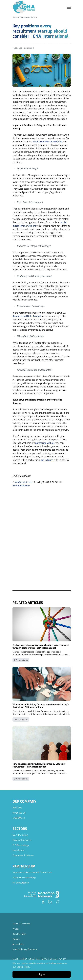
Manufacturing (20, 835)
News (15, 17)
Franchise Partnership (24, 878)
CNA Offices (19, 818)
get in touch (47, 460)
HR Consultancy (21, 883)
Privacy (16, 929)
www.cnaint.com (21, 486)
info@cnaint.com (23, 482)
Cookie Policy (23, 967)
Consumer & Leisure (23, 855)
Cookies (16, 939)
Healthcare (18, 850)
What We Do (19, 813)
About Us (17, 808)
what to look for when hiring (47, 142)
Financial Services (22, 840)
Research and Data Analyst (27, 316)
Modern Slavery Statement (25, 949)
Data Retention (19, 934)
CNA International (28, 17)
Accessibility (18, 944)
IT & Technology (21, 845)
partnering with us (45, 443)
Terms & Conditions (21, 924)
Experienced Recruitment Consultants (32, 872)
